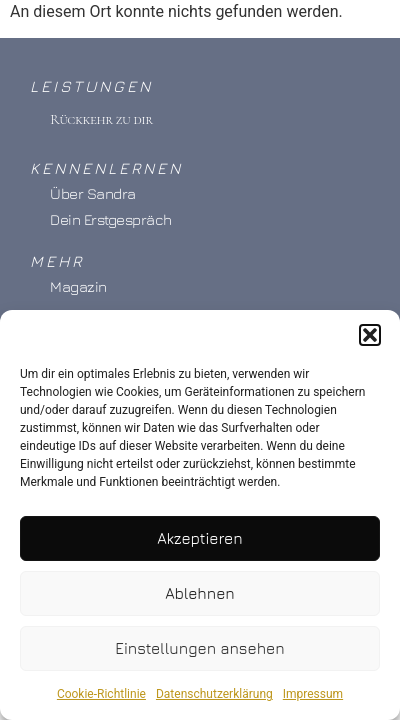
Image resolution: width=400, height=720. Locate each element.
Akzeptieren (199, 542)
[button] (370, 340)
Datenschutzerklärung (214, 699)
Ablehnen (200, 597)
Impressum (313, 699)
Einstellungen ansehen (199, 652)
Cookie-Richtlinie (101, 699)
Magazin (78, 286)
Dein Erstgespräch (111, 219)
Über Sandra (93, 193)
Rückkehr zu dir (101, 119)
